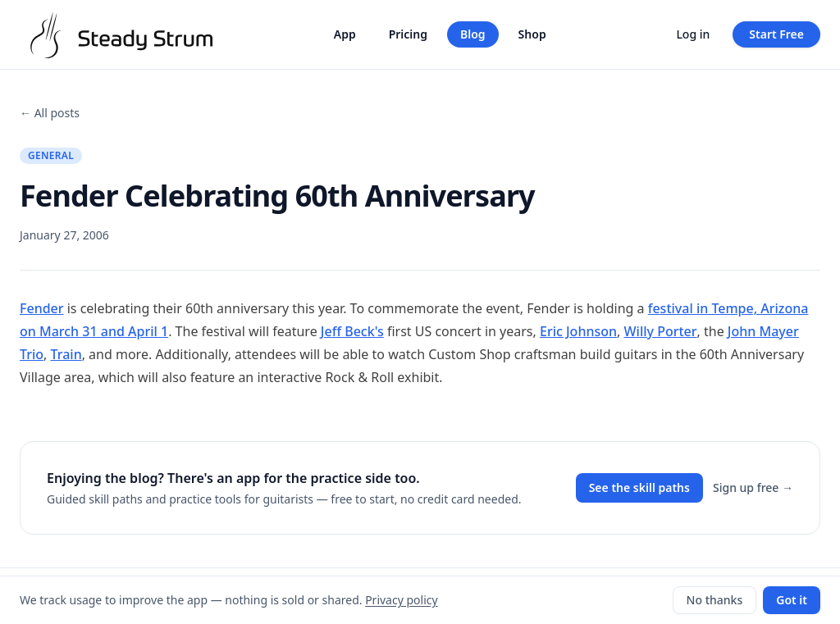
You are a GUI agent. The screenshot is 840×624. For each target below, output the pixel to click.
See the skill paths (639, 487)
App (345, 34)
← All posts (50, 113)
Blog (473, 34)
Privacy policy (402, 600)
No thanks (715, 600)
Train (66, 354)
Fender (42, 308)
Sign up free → (753, 487)
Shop (532, 34)
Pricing (408, 34)
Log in (693, 34)
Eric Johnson (578, 331)
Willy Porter (661, 331)
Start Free (776, 34)
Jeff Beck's (352, 331)
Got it (792, 600)
